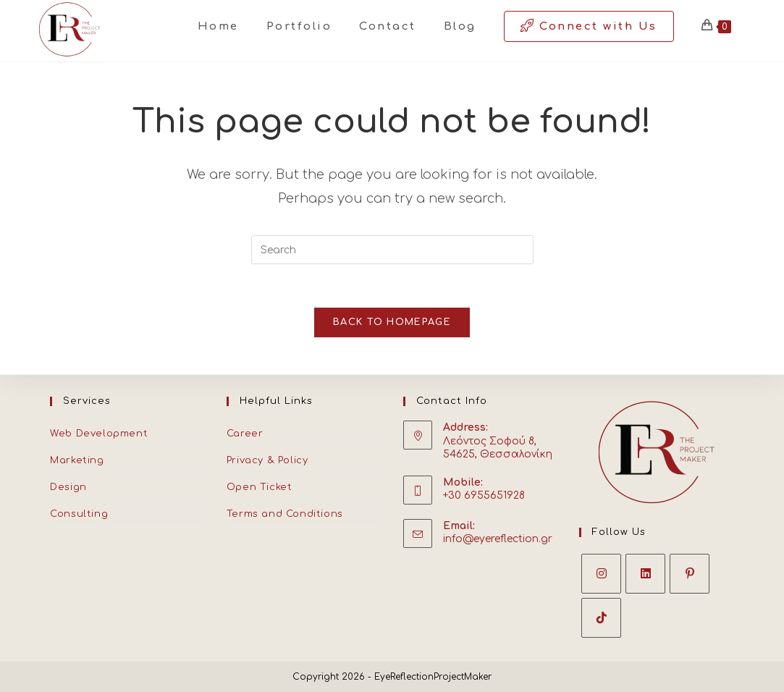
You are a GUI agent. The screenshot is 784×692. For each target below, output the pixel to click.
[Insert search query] (392, 250)
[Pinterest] (690, 574)
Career (245, 434)
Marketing (77, 460)
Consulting (79, 514)
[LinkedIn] (645, 574)
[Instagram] (601, 574)
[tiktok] (601, 618)
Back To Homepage (392, 323)
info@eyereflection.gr (498, 539)
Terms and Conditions (285, 514)
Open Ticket (260, 487)
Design (68, 487)
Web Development (99, 434)
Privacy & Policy (267, 460)
